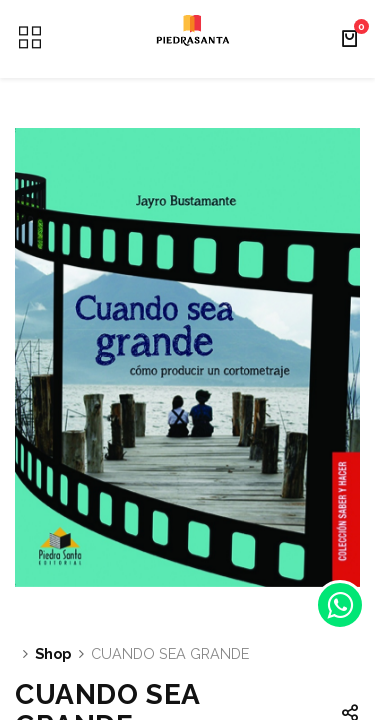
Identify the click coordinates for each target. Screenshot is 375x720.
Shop (53, 653)
